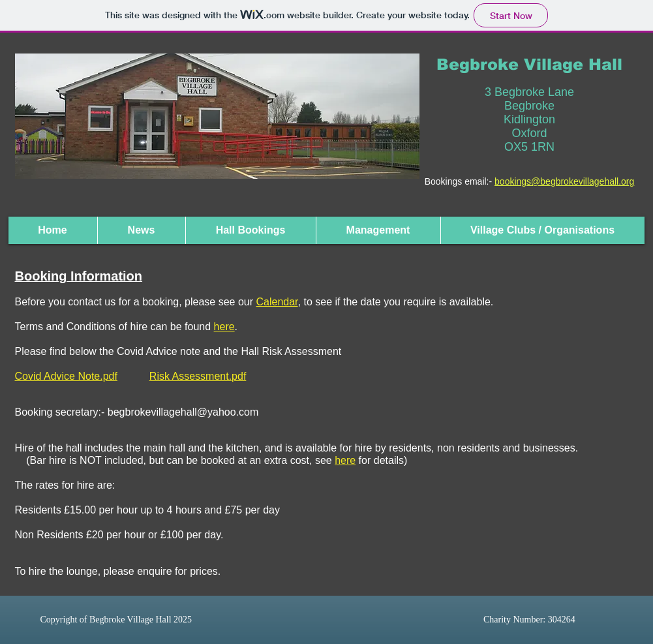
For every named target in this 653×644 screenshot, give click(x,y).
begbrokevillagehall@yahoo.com (183, 412)
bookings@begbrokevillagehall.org (564, 181)
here (345, 460)
